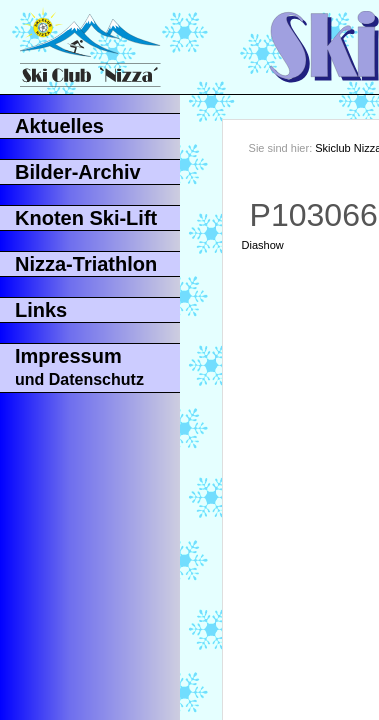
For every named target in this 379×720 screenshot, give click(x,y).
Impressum (79, 366)
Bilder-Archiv (78, 172)
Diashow (263, 245)
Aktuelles (59, 126)
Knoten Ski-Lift (86, 218)
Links (41, 310)
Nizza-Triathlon (86, 264)
